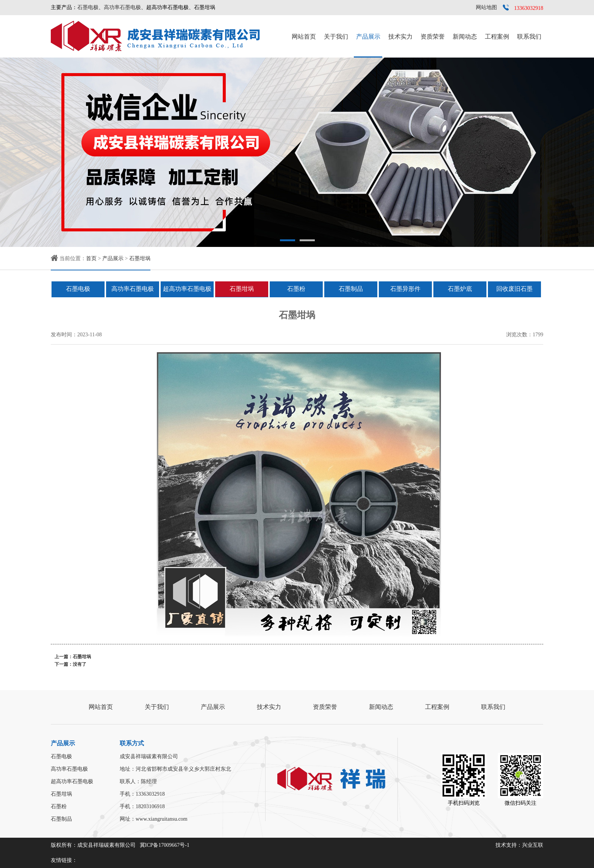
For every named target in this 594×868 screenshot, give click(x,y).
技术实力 (400, 37)
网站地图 (486, 7)
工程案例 (497, 37)
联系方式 (132, 743)
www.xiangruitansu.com (162, 819)
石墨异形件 (405, 289)
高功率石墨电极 (122, 7)
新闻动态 (465, 37)
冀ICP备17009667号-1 (165, 845)
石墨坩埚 (140, 258)
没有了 (80, 664)
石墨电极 (88, 7)
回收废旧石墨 (514, 289)
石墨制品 (351, 289)
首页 (91, 258)
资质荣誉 (433, 37)
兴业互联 (533, 845)
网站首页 (304, 37)
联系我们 (529, 37)
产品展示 (368, 37)
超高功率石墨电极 (187, 289)
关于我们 (336, 37)
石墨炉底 (460, 289)
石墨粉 (296, 289)
